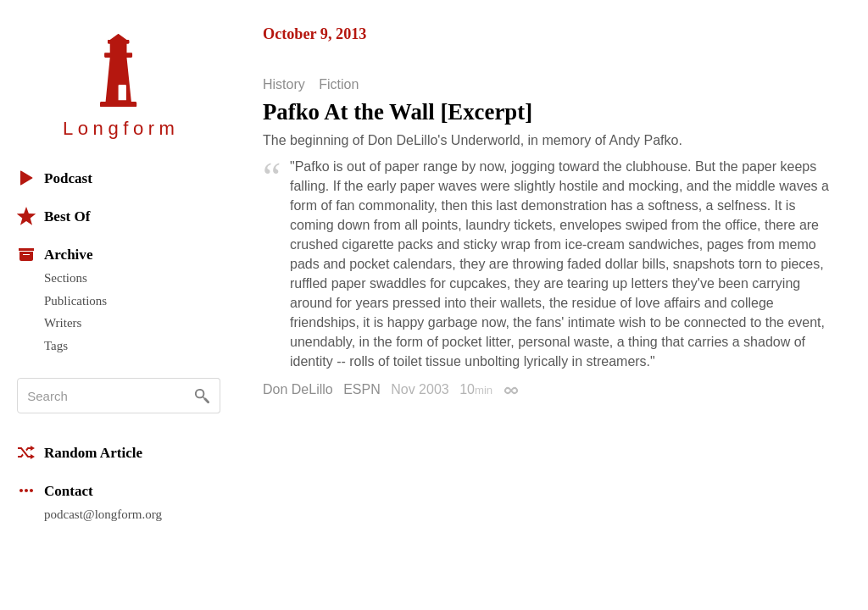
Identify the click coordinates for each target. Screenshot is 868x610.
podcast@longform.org (103, 514)
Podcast (55, 178)
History (284, 85)
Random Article (80, 452)
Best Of (53, 216)
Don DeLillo (298, 389)
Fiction (339, 85)
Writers (63, 323)
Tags (56, 346)
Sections (66, 278)
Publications (75, 301)
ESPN (362, 389)
